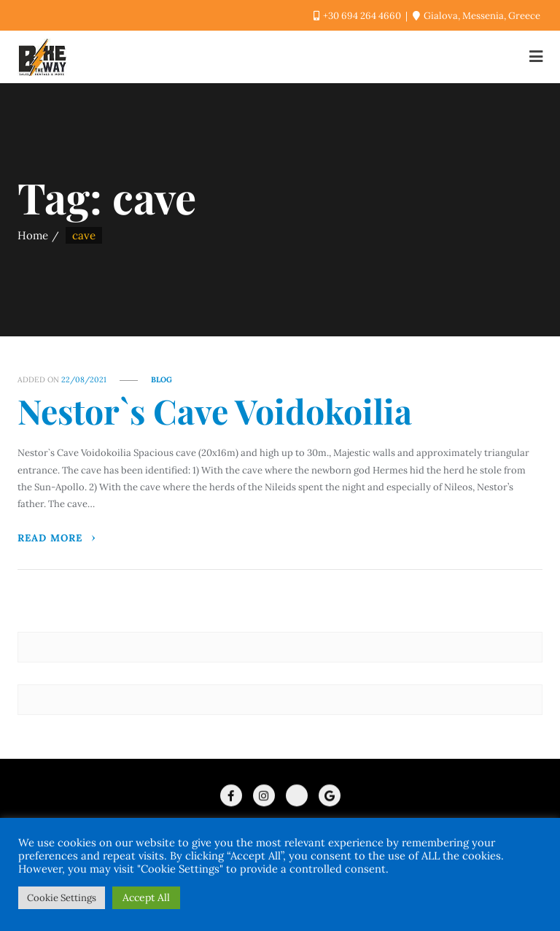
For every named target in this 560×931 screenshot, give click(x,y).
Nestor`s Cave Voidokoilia (215, 411)
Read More (57, 538)
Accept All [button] (146, 897)
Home (33, 235)
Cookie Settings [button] (62, 898)
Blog (162, 379)
